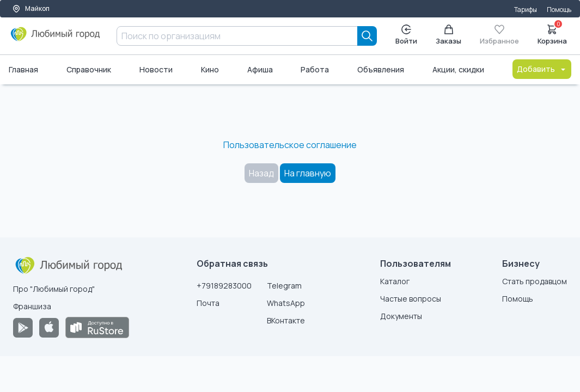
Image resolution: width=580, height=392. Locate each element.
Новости (156, 69)
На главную (308, 173)
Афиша (260, 69)
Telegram (284, 286)
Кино (210, 69)
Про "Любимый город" (54, 289)
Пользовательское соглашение (290, 145)
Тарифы (526, 10)
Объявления (381, 69)
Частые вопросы (411, 299)
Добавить (542, 69)
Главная (23, 69)
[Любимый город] (56, 38)
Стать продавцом (535, 281)
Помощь (559, 10)
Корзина (552, 34)
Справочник (89, 69)
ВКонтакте (286, 320)
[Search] (367, 36)
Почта (208, 303)
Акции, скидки (458, 69)
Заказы (448, 35)
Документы (401, 316)
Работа (315, 69)
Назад (261, 173)
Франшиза (32, 306)
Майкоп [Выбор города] (31, 8)
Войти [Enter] (406, 35)
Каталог (395, 281)
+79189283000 (224, 286)
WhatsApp (286, 303)
